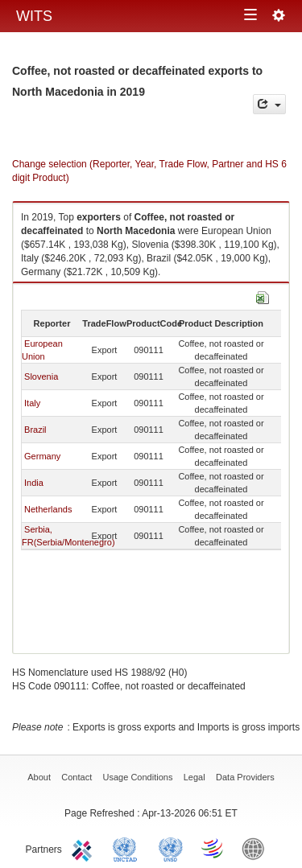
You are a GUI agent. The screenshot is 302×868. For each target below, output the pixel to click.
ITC (85, 848)
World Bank (257, 848)
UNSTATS (171, 848)
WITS (34, 16)
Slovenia (41, 376)
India (34, 483)
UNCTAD (128, 848)
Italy (32, 403)
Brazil (35, 430)
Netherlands (48, 509)
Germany (42, 456)
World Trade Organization (213, 848)
